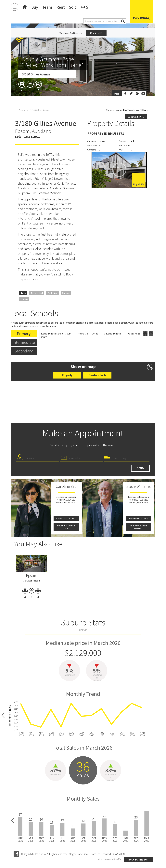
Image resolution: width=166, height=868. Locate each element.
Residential (37, 293)
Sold (73, 7)
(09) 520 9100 (70, 503)
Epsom (22, 110)
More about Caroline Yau (66, 527)
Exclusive (52, 293)
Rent (61, 7)
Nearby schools (97, 375)
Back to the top (138, 860)
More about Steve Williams (138, 527)
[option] (83, 85)
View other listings (66, 519)
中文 (85, 7)
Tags (23, 293)
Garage (66, 293)
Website (145, 333)
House (24, 299)
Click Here (96, 33)
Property (67, 375)
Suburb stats (136, 117)
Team (47, 7)
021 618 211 (70, 500)
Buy (35, 7)
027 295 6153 (142, 500)
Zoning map (151, 333)
